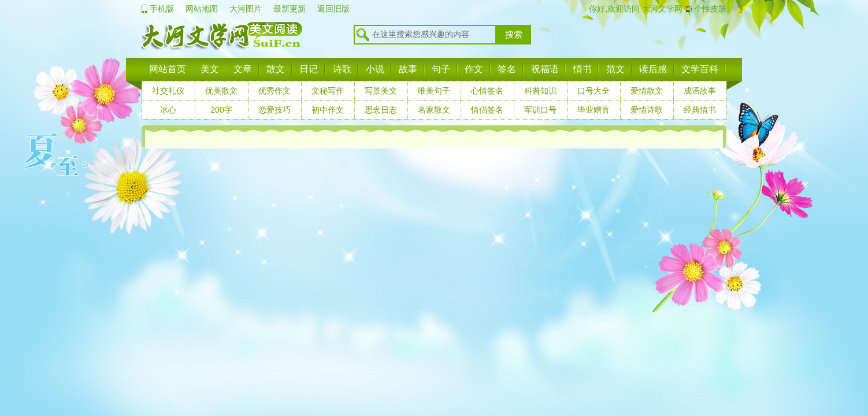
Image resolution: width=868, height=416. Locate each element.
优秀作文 (275, 91)
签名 (507, 69)
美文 (210, 69)
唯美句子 (434, 91)
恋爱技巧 (275, 110)
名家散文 (434, 110)
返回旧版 (333, 9)
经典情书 (700, 110)
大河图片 (246, 9)
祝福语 (545, 69)
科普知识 (540, 91)
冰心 (168, 110)
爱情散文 (647, 91)
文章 (243, 69)
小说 (375, 69)
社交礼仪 (168, 91)
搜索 (514, 35)
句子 (441, 69)
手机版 (162, 9)
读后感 (653, 69)
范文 (615, 69)
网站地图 (202, 9)
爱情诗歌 (647, 110)
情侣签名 (487, 110)
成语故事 (700, 91)
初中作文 (328, 110)
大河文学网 (661, 9)
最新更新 (290, 9)
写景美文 (381, 91)
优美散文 (221, 91)
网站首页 (168, 69)
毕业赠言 (593, 110)
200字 (221, 110)
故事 (408, 69)
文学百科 (700, 69)
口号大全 (593, 91)
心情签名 (487, 91)
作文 (474, 69)
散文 (276, 69)
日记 (309, 69)
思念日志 (381, 110)
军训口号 (540, 110)
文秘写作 (328, 91)
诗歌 (342, 69)
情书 (583, 69)
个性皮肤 (710, 9)
